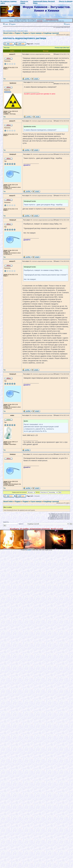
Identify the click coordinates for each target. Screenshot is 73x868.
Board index (8, 33)
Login (6, 24)
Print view (7, 48)
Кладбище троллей (51, 33)
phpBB (29, 550)
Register (12, 24)
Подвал (18, 33)
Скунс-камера (36, 33)
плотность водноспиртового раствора (24, 38)
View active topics (22, 31)
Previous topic (59, 48)
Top (5, 79)
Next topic (67, 48)
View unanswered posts (10, 31)
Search (67, 24)
